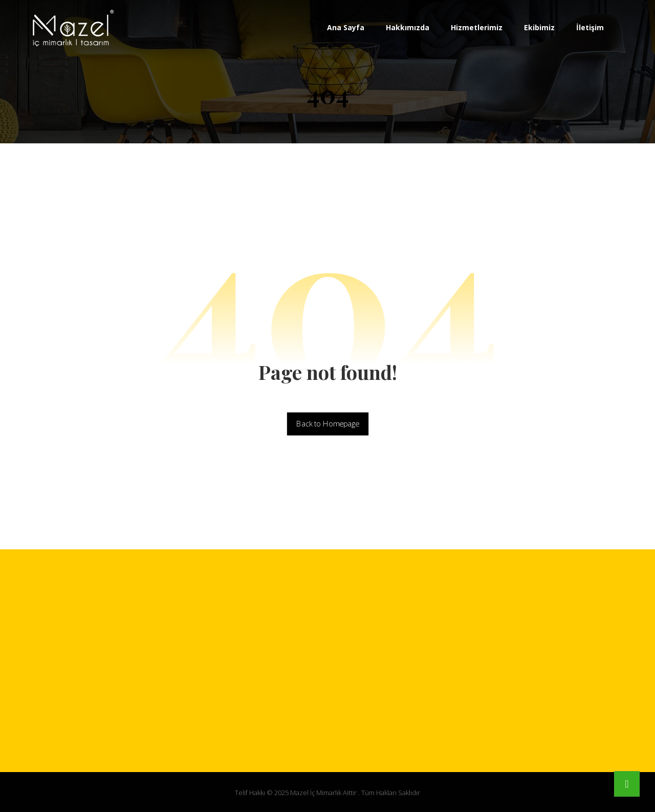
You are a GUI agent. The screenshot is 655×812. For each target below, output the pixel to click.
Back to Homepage (327, 424)
